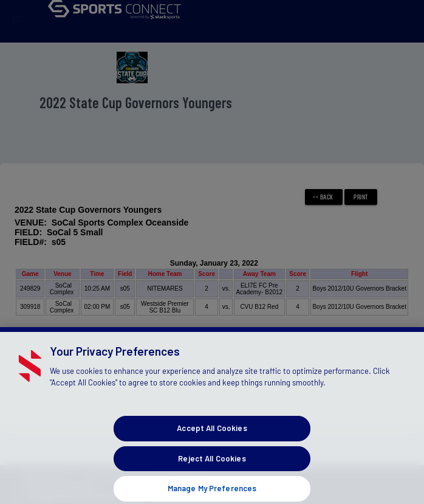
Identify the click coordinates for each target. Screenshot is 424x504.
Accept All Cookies (212, 434)
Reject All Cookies (212, 464)
